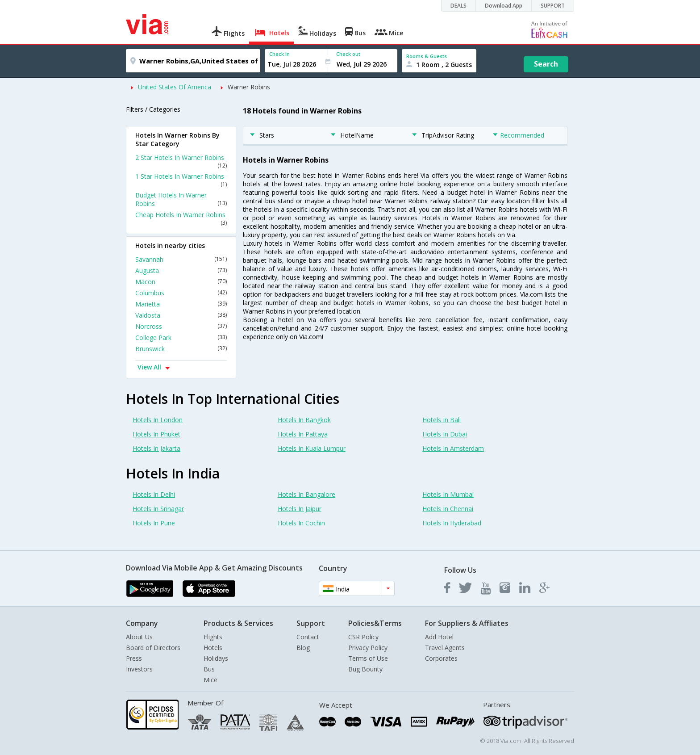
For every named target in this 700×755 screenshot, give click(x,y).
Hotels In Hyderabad (452, 523)
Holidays (216, 658)
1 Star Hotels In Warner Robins (181, 180)
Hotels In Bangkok (304, 420)
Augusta (181, 271)
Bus (209, 669)
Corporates (441, 658)
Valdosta (181, 315)
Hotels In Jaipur (300, 509)
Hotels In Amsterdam (453, 448)
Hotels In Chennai (448, 509)
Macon (181, 282)
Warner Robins (249, 87)
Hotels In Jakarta (156, 448)
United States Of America (175, 87)
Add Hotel (439, 637)
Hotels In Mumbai (448, 494)
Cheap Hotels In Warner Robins (181, 218)
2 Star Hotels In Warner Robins (181, 161)
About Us (139, 637)
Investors (139, 669)
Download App (504, 6)
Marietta (181, 304)
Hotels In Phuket (156, 434)
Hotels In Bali (442, 420)
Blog (303, 648)
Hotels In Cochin (301, 523)
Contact (308, 637)
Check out (348, 54)
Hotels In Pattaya (303, 434)
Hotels (213, 648)
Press (134, 658)
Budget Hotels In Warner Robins (181, 199)
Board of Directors (153, 648)
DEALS (458, 6)
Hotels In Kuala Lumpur (312, 448)
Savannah (181, 259)
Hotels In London (158, 420)
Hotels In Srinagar (158, 509)
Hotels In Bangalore (306, 494)
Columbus (181, 293)
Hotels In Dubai (445, 434)
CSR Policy (363, 637)
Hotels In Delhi (154, 494)
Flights (213, 637)
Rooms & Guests (427, 56)
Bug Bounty (365, 669)
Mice (210, 680)
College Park (181, 338)
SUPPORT (553, 6)
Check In (279, 54)
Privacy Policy (368, 648)
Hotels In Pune (154, 523)
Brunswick (181, 349)
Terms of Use (368, 658)
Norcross (181, 326)
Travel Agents (445, 648)
